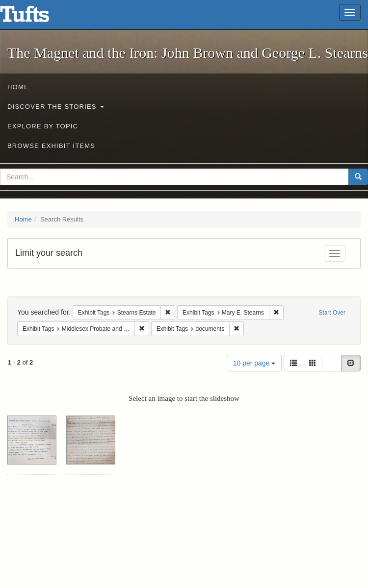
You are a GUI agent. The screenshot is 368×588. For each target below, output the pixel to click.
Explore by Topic (43, 126)
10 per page (254, 363)
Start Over (332, 313)
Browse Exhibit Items (51, 146)
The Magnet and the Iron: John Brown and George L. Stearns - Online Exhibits (37, 17)
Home (18, 87)
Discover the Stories (56, 107)
